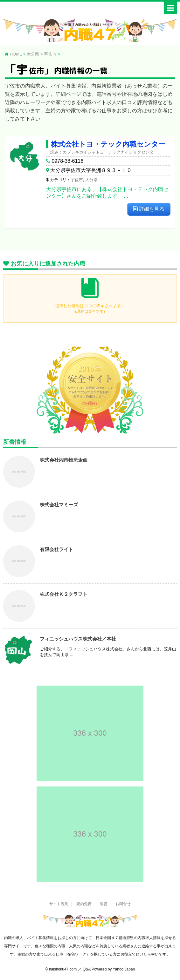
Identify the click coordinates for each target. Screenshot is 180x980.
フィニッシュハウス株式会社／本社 (78, 639)
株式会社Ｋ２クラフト (64, 594)
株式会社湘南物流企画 (64, 460)
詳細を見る (149, 209)
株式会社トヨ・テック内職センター (108, 144)
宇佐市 (77, 180)
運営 (104, 904)
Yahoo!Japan (124, 969)
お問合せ (123, 904)
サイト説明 (59, 904)
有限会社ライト (56, 549)
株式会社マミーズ (59, 505)
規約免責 (84, 904)
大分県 (91, 180)
